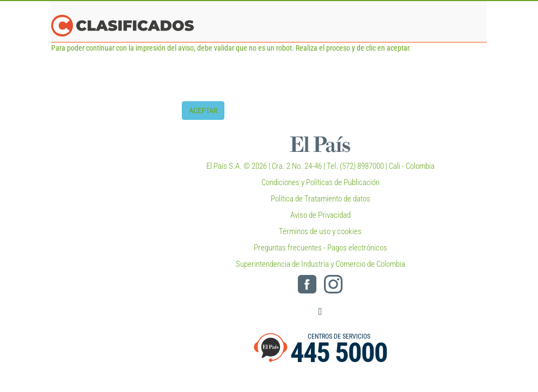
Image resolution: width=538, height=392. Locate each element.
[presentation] (265, 80)
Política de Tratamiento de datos (320, 199)
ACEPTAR (203, 111)
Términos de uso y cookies (320, 231)
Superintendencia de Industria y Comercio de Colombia (320, 264)
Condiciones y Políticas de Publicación (320, 182)
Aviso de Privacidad (320, 215)
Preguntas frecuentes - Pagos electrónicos (320, 248)
